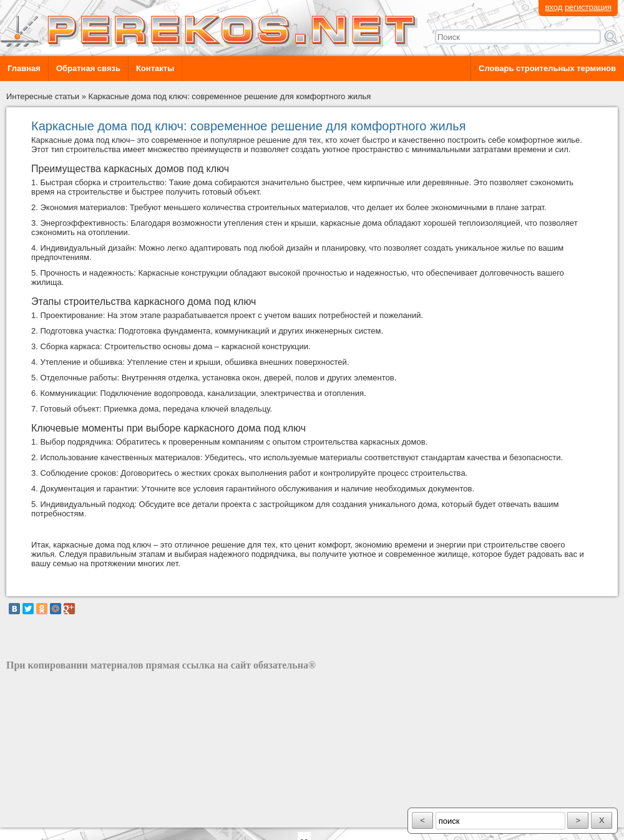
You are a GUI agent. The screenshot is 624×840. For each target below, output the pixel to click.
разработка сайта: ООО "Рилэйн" (69, 817)
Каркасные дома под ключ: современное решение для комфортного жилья (230, 96)
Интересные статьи (43, 96)
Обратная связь (88, 68)
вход (553, 7)
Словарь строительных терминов (547, 68)
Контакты (155, 68)
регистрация (588, 7)
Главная (24, 68)
